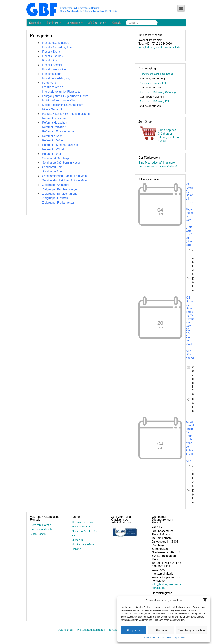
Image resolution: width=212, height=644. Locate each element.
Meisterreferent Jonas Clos (59, 100)
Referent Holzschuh (55, 123)
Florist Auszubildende (56, 43)
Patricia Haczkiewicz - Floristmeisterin (66, 114)
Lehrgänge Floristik (42, 529)
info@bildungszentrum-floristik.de (159, 47)
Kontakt (117, 23)
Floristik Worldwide (54, 69)
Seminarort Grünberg (55, 158)
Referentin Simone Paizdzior (60, 145)
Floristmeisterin (52, 74)
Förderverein (50, 83)
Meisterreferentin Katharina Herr (62, 105)
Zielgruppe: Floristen (55, 198)
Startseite (35, 23)
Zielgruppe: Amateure (56, 185)
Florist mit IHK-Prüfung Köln (155, 101)
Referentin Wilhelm (54, 149)
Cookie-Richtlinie (151, 638)
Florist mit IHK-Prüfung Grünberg (158, 92)
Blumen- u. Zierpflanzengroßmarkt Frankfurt (84, 544)
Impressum (179, 638)
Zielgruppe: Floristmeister (58, 203)
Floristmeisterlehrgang (56, 78)
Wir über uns (97, 23)
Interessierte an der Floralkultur (62, 92)
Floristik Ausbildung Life (57, 47)
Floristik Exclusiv (53, 56)
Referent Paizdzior (54, 127)
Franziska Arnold (53, 87)
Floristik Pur (50, 60)
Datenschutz (166, 638)
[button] (205, 600)
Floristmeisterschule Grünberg (156, 74)
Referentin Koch (52, 136)
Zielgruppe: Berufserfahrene (60, 194)
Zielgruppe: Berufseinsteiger (60, 189)
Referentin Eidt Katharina (58, 132)
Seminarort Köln (52, 167)
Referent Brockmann (55, 118)
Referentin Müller (53, 140)
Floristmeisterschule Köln (153, 83)
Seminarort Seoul (53, 171)
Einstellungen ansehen (191, 630)
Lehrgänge (74, 23)
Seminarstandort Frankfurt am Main (64, 176)
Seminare (54, 23)
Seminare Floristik (41, 525)
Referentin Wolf (52, 154)
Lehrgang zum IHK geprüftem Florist (65, 96)
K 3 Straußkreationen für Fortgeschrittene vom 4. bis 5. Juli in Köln (190, 439)
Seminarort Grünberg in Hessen (62, 163)
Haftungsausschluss (90, 630)
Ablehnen (161, 630)
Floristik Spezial (52, 65)
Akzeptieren (133, 630)
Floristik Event (51, 52)
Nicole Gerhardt (52, 109)
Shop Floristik (39, 534)
